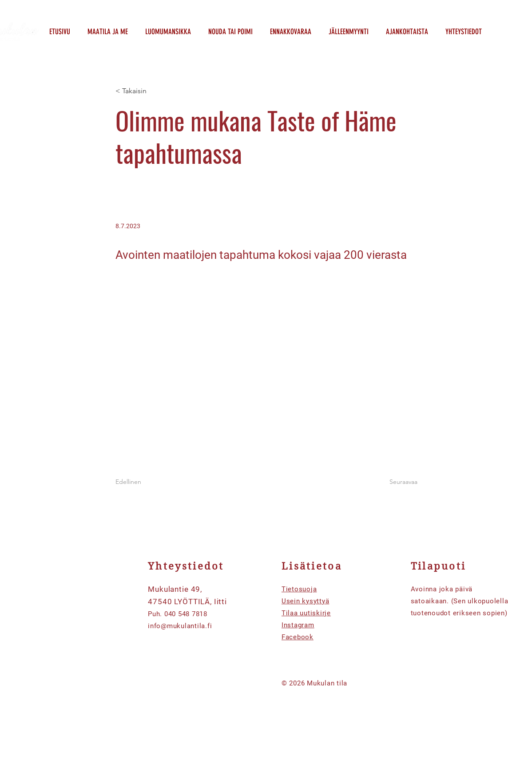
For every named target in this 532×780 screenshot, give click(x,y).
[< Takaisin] (145, 91)
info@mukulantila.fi (180, 626)
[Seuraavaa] (395, 482)
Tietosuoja (299, 589)
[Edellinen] (145, 482)
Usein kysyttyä (306, 601)
